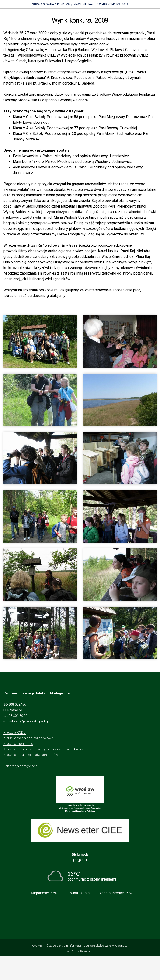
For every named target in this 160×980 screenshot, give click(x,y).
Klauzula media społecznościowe (28, 738)
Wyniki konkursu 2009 (113, 4)
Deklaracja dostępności (21, 766)
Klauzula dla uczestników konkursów (31, 755)
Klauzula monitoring (18, 744)
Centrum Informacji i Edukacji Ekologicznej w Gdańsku (92, 946)
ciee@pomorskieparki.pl (32, 721)
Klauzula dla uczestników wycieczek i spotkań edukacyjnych (48, 749)
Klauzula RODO (15, 732)
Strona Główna (43, 4)
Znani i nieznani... (85, 4)
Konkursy (64, 4)
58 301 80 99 (18, 716)
